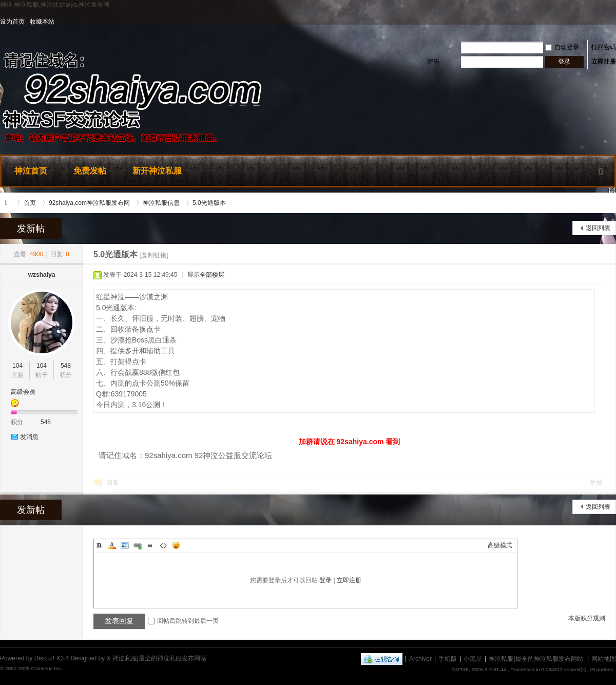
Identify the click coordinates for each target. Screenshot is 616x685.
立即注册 (604, 62)
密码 (433, 62)
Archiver (420, 658)
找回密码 (604, 47)
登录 (325, 580)
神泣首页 (31, 171)
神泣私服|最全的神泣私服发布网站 (9, 203)
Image (125, 545)
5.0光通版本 (209, 203)
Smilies (176, 545)
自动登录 (562, 47)
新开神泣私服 (157, 171)
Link (138, 545)
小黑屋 (473, 658)
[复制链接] (154, 255)
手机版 (448, 658)
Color (112, 545)
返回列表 (598, 228)
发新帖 (31, 229)
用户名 (436, 47)
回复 (112, 483)
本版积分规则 (587, 618)
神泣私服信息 (161, 203)
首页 (30, 203)
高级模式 (500, 545)
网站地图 (604, 658)
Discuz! (44, 658)
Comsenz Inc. (46, 668)
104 (17, 366)
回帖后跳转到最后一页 (183, 621)
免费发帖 (90, 171)
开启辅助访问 (613, 22)
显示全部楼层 (206, 275)
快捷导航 (601, 169)
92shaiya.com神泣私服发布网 (89, 203)
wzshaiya (42, 275)
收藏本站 (42, 22)
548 (66, 366)
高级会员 (23, 392)
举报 (596, 483)
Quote (150, 545)
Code (163, 545)
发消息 (29, 437)
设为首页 (12, 22)
